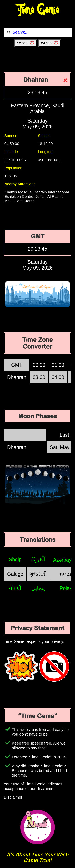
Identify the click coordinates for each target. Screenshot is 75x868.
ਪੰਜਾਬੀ (15, 588)
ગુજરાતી (38, 574)
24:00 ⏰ (49, 43)
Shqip (15, 559)
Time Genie (37, 10)
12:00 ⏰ (25, 43)
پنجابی (38, 588)
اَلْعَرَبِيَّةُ (38, 559)
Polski (66, 588)
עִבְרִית (66, 574)
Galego (15, 574)
